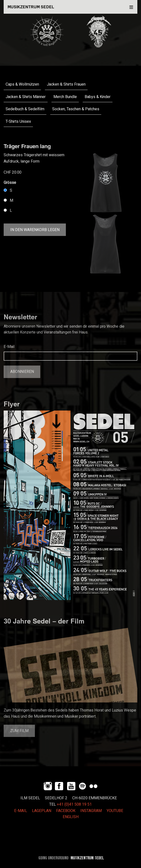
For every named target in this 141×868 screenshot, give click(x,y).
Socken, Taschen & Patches (76, 109)
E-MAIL (21, 811)
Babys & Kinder (98, 97)
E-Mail (9, 347)
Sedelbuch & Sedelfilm (25, 109)
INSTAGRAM (91, 811)
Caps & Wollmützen (22, 84)
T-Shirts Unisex (18, 122)
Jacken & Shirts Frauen (66, 84)
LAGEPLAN (42, 811)
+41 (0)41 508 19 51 (74, 804)
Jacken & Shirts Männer (26, 97)
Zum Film (19, 731)
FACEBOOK (66, 811)
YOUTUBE (115, 811)
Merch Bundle (65, 97)
